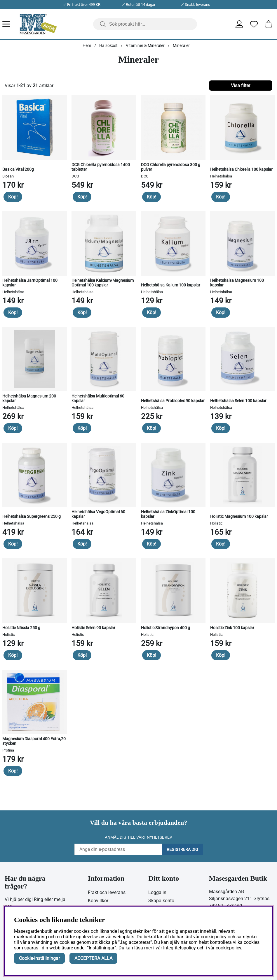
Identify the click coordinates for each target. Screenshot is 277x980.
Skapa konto (161, 901)
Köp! (13, 197)
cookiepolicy (228, 948)
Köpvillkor (98, 901)
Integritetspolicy (180, 948)
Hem (87, 45)
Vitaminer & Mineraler (145, 45)
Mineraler (181, 45)
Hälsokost (108, 45)
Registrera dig (182, 849)
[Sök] (145, 24)
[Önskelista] (254, 24)
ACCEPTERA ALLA (93, 958)
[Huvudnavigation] (11, 24)
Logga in (157, 892)
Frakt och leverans (107, 892)
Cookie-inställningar (39, 958)
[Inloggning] (239, 24)
